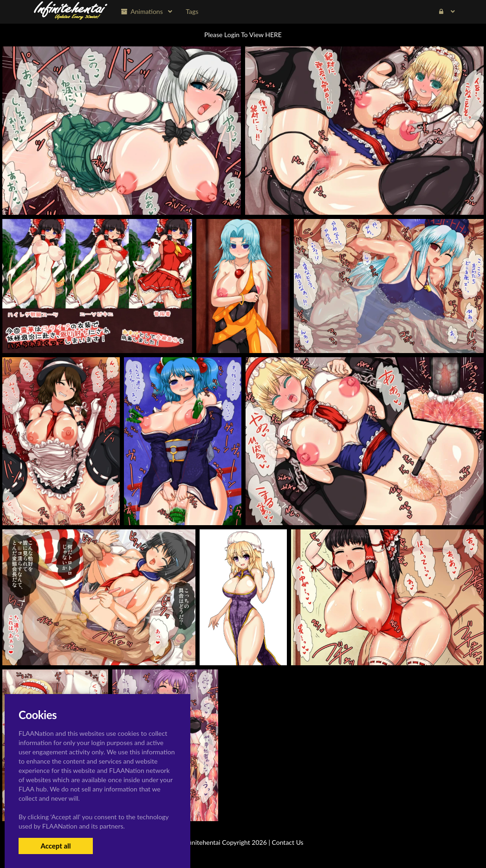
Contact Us (288, 842)
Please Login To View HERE (243, 35)
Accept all (55, 846)
